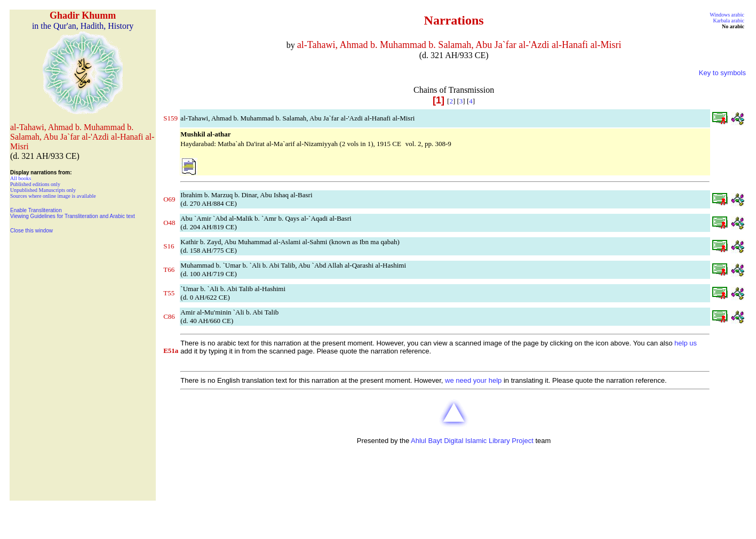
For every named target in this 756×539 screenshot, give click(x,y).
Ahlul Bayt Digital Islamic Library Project (472, 441)
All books (21, 178)
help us (686, 343)
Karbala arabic (729, 21)
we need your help (473, 380)
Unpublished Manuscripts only (43, 190)
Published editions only (35, 184)
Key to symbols (722, 73)
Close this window (31, 231)
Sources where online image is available (53, 196)
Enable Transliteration (36, 210)
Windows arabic (727, 15)
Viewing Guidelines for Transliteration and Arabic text (73, 216)
